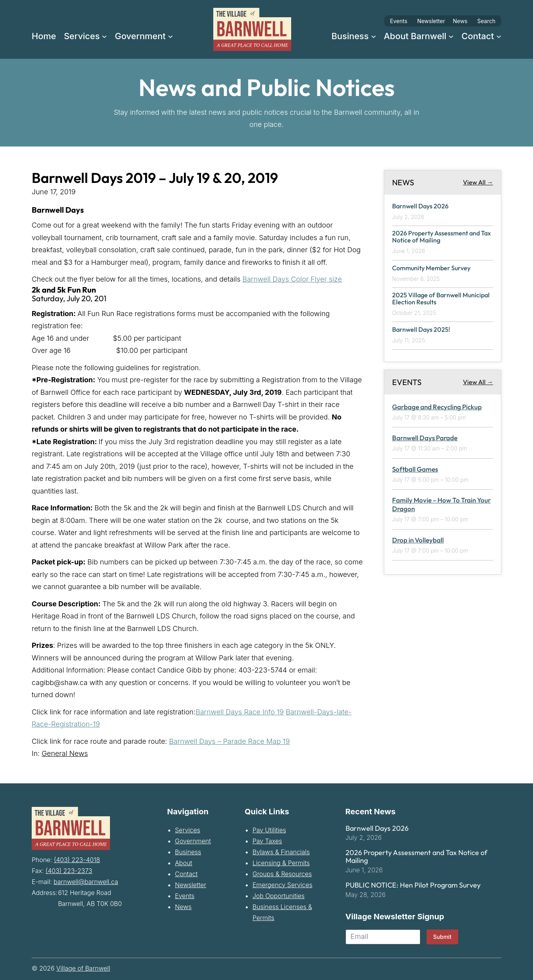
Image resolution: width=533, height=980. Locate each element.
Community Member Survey (433, 269)
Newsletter (431, 21)
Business (188, 852)
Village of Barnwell (83, 968)
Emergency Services (282, 885)
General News (65, 753)
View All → (478, 182)
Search (486, 21)
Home (44, 36)
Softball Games (415, 470)
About (184, 863)
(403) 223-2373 (69, 870)
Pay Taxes (267, 841)
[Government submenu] (170, 36)
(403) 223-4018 (77, 859)
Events (399, 21)
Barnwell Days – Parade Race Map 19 (230, 741)
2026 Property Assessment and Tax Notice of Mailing (438, 237)
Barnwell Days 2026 (422, 206)
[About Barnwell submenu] (451, 36)
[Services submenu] (104, 36)
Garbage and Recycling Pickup (437, 408)
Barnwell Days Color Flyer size (292, 279)
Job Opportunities (278, 896)
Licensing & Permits (281, 863)
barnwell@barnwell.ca (86, 881)
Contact (186, 874)
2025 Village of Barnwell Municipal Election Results (429, 299)
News (460, 21)
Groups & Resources (282, 874)
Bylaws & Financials (281, 852)
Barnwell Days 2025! (422, 331)
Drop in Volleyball (418, 541)
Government (193, 841)
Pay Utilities (269, 830)
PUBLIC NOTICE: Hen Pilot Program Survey (413, 885)
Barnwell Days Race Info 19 (240, 712)
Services (188, 830)
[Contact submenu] (499, 36)
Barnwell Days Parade (425, 439)
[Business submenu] (374, 36)
